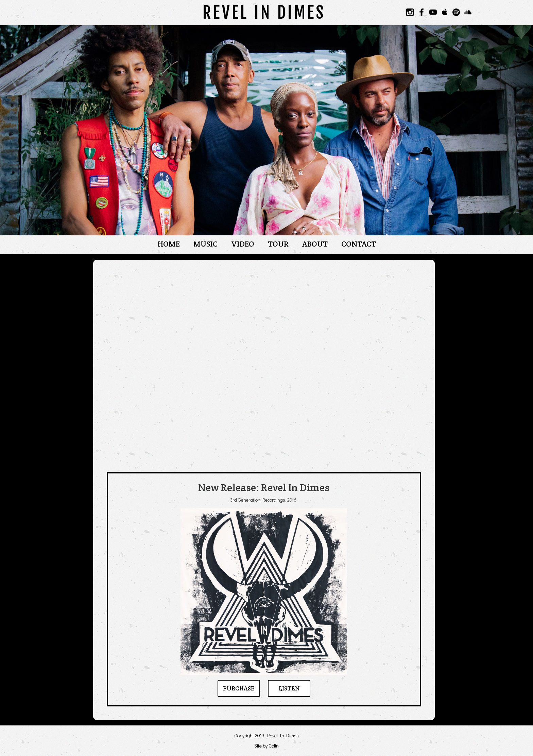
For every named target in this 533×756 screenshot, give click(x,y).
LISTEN (289, 688)
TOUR (278, 244)
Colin (274, 746)
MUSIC (205, 244)
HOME (169, 244)
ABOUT (315, 244)
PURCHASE (239, 688)
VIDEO (243, 244)
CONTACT (359, 244)
